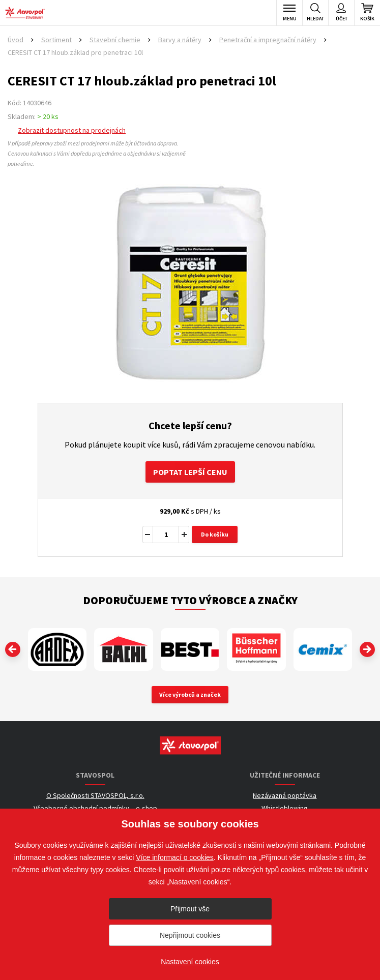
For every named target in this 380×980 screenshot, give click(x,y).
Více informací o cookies (175, 857)
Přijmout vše (190, 909)
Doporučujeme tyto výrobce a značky (190, 600)
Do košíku (215, 534)
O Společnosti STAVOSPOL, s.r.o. (95, 795)
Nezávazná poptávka (285, 795)
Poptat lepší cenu (190, 472)
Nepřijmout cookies (190, 935)
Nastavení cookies (190, 962)
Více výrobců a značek (190, 694)
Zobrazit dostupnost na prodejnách (72, 130)
